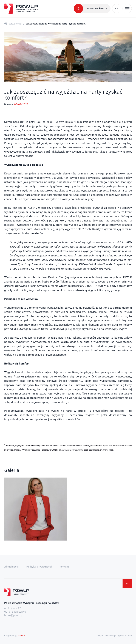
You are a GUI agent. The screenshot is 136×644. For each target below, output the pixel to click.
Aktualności (15, 24)
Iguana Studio (125, 636)
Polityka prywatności (39, 567)
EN (117, 8)
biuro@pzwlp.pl (14, 615)
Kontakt (64, 567)
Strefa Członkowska (97, 8)
